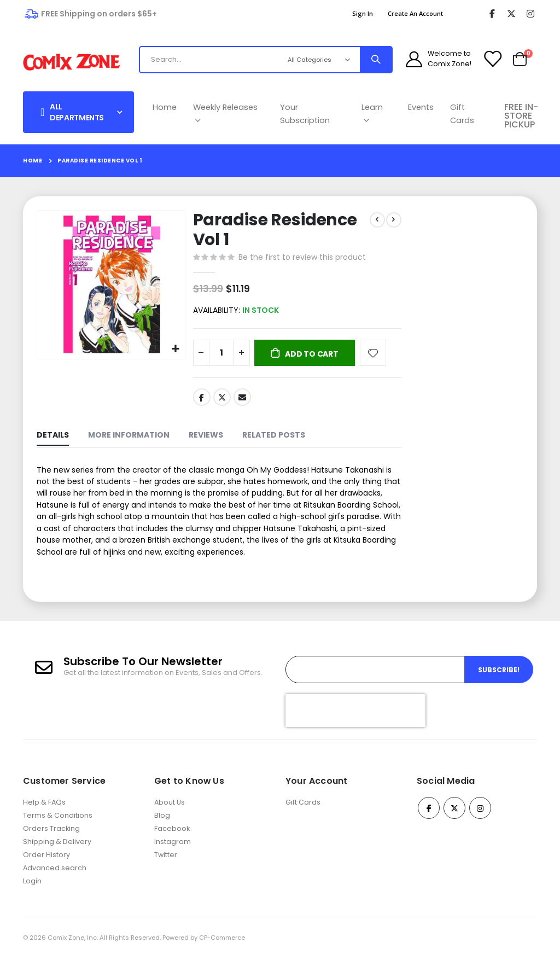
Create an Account (415, 13)
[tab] (53, 440)
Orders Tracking (51, 843)
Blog (162, 830)
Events (421, 107)
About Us (170, 816)
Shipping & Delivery (57, 856)
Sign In (363, 13)
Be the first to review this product (301, 258)
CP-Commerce (222, 952)
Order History (46, 869)
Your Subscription (305, 114)
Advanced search (55, 882)
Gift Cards (462, 114)
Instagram (173, 856)
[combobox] (231, 60)
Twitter (221, 400)
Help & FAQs (44, 816)
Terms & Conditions (58, 830)
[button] (174, 348)
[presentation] (355, 725)
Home (165, 107)
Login (32, 895)
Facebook (201, 400)
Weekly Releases (225, 114)
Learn (372, 114)
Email (242, 400)
